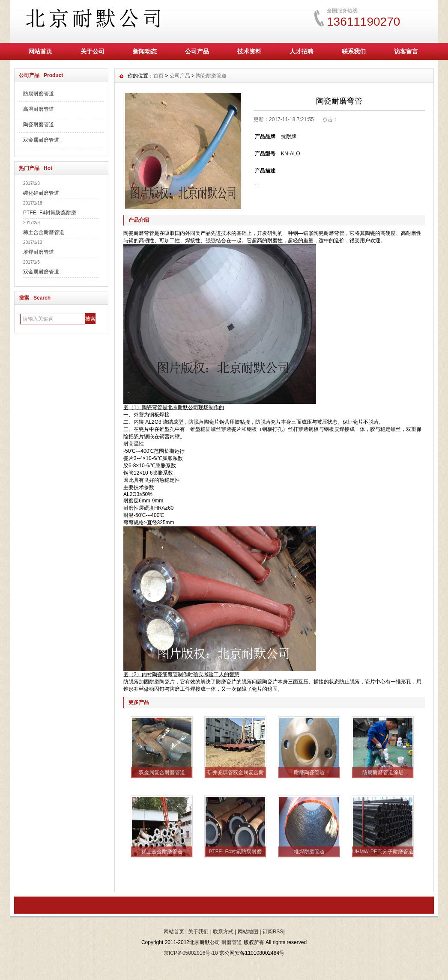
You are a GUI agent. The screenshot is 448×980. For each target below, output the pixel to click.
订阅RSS (273, 932)
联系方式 (223, 932)
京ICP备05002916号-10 (191, 953)
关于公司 (93, 51)
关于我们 (198, 932)
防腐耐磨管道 (39, 94)
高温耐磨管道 (39, 109)
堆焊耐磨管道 (39, 252)
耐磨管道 (232, 942)
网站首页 (40, 51)
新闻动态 (145, 51)
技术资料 (249, 51)
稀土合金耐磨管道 (44, 232)
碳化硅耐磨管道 (41, 193)
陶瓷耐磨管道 (39, 125)
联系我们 (354, 51)
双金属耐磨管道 (41, 140)
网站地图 (248, 932)
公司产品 (197, 51)
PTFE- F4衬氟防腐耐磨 (50, 213)
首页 (158, 76)
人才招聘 (302, 51)
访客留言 (406, 51)
